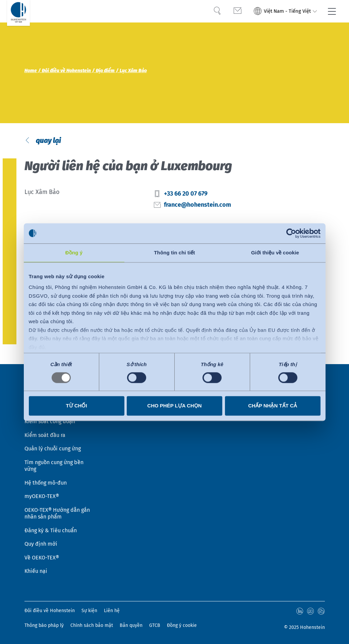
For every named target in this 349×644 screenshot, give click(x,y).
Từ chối (76, 406)
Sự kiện (89, 611)
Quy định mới (41, 543)
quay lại (48, 141)
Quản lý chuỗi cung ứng (53, 448)
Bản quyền (131, 625)
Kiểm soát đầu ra (45, 434)
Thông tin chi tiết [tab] (174, 253)
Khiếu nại (36, 571)
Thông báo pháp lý (44, 625)
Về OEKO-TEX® (42, 557)
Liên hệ (112, 611)
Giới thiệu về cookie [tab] (275, 253)
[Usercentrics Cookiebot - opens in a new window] (291, 233)
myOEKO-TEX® (42, 496)
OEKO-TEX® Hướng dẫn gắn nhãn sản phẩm (57, 513)
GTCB (155, 625)
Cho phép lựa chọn (174, 406)
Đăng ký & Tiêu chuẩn (51, 530)
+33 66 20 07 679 (186, 195)
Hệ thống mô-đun (46, 482)
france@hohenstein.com (197, 205)
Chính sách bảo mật (92, 625)
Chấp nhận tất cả (273, 406)
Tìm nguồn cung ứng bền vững (54, 465)
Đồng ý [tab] (74, 253)
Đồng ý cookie (182, 625)
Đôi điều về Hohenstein (50, 611)
